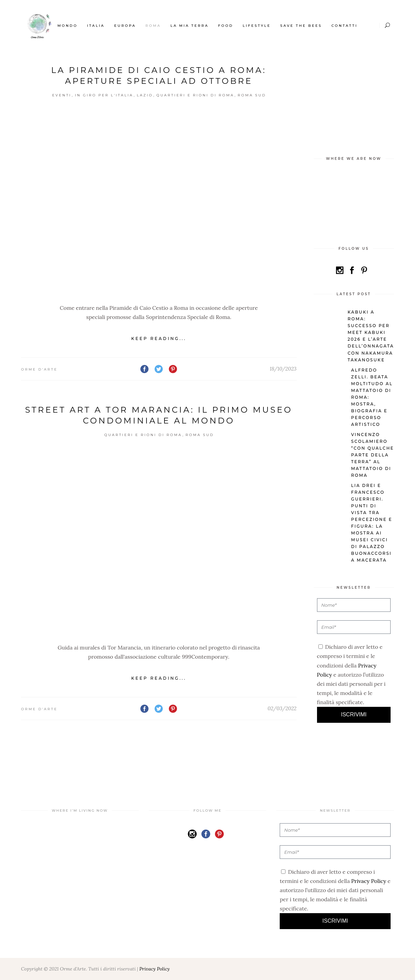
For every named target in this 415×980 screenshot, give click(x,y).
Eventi (62, 95)
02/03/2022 (282, 708)
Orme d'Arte (39, 369)
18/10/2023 (283, 369)
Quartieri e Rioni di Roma (195, 95)
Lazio (145, 95)
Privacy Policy (369, 881)
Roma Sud (252, 95)
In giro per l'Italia (104, 95)
